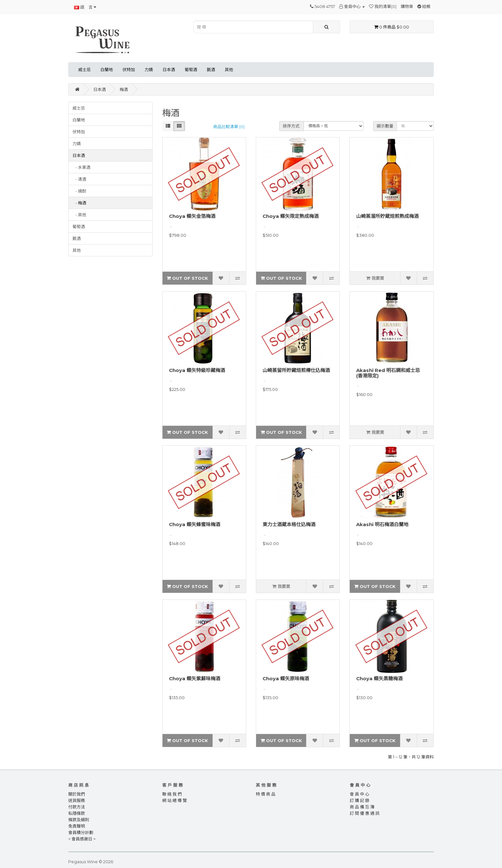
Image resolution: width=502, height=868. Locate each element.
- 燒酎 (79, 191)
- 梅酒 (79, 203)
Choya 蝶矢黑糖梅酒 (379, 678)
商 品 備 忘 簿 (362, 807)
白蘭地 (107, 70)
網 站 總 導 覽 (175, 800)
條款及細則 (79, 820)
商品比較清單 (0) (229, 127)
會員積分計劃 (81, 832)
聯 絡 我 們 (172, 794)
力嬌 (149, 70)
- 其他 (79, 215)
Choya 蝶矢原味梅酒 (286, 678)
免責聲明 (77, 826)
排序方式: (292, 126)
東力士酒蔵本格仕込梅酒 (289, 524)
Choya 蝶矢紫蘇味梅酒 (195, 678)
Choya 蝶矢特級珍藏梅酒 (197, 370)
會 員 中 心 (360, 794)
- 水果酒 (81, 167)
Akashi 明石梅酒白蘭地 (382, 524)
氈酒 (211, 70)
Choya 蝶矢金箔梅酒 (192, 216)
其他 (229, 70)
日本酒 (169, 70)
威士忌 (84, 70)
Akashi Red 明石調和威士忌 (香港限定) (388, 373)
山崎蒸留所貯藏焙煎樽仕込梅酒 (296, 370)
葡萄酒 (191, 70)
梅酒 (124, 89)
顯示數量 (385, 126)
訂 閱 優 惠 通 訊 (365, 813)
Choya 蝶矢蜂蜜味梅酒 (195, 524)
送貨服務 (77, 800)
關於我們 (77, 794)
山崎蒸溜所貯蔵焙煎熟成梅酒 (387, 216)
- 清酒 (79, 179)
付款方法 (77, 807)
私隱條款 (77, 813)
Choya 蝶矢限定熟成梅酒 (291, 216)
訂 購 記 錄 (360, 800)
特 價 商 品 (266, 794)
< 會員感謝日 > (82, 839)
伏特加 (129, 70)
